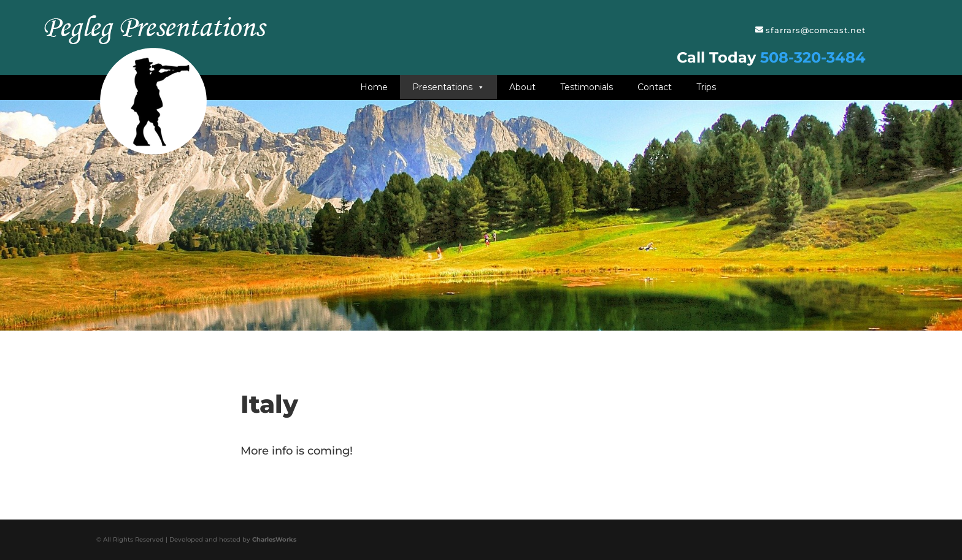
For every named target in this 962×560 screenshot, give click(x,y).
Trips (706, 87)
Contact (655, 87)
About (522, 87)
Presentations (448, 87)
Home (374, 87)
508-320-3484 (813, 57)
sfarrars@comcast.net (816, 30)
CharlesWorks (274, 539)
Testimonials (587, 87)
